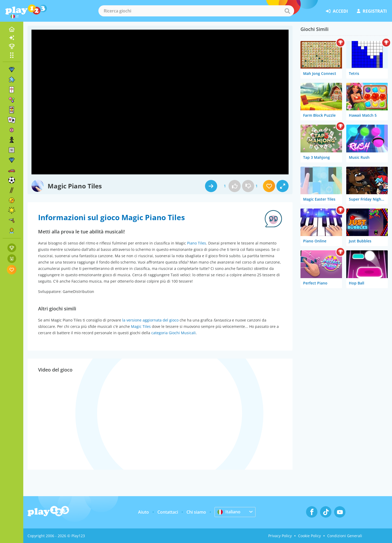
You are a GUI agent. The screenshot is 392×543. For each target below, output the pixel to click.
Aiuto (143, 512)
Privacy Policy (280, 536)
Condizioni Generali (345, 536)
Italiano (229, 512)
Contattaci (168, 512)
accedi (337, 11)
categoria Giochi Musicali (174, 333)
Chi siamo (196, 512)
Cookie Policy (309, 536)
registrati (372, 11)
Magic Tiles (141, 326)
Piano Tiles (197, 243)
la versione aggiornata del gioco (150, 320)
